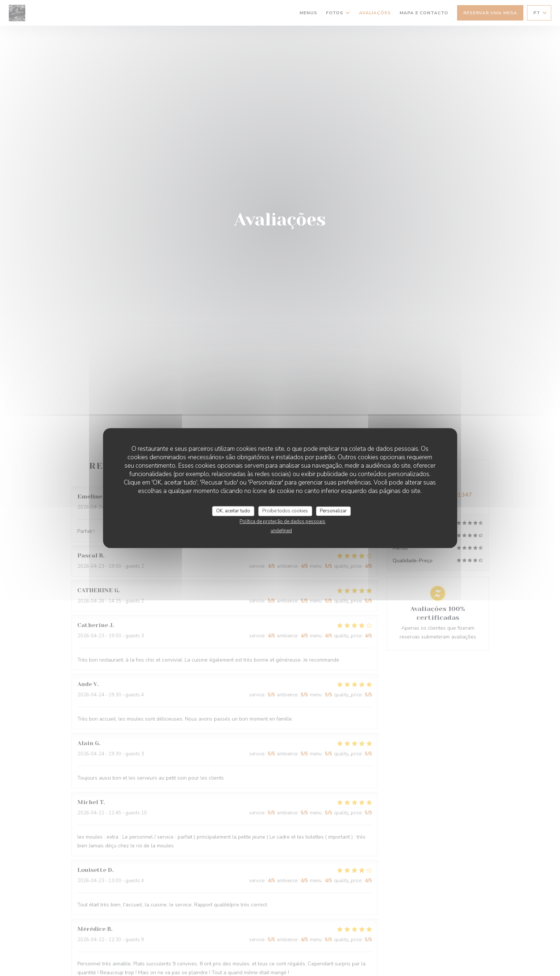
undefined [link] (281, 531)
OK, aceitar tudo (233, 511)
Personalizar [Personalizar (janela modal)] (333, 511)
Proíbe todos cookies (285, 511)
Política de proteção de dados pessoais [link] (282, 522)
